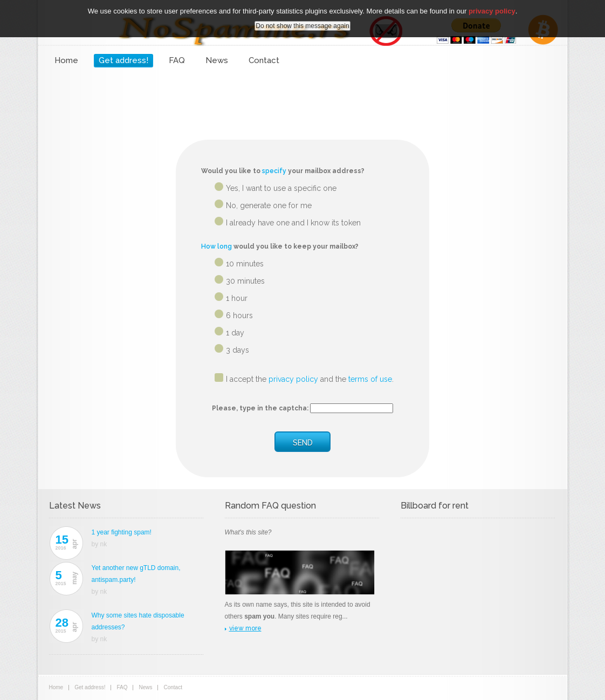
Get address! (123, 60)
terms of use (370, 379)
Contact (264, 60)
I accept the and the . (310, 379)
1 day (235, 333)
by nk (99, 544)
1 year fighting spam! (122, 532)
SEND (303, 443)
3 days (238, 350)
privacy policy (293, 379)
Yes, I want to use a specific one (281, 188)
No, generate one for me (269, 205)
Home (66, 60)
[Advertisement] (302, 100)
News (217, 60)
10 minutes (245, 264)
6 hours (239, 315)
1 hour (237, 298)
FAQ (177, 60)
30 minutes (245, 281)
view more (245, 628)
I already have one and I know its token (293, 223)
